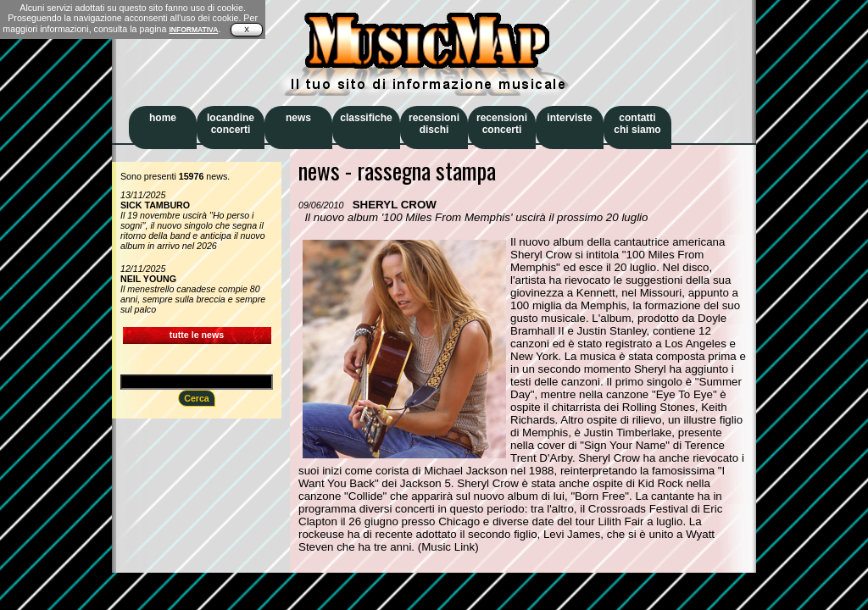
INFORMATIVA (193, 30)
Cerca (197, 398)
